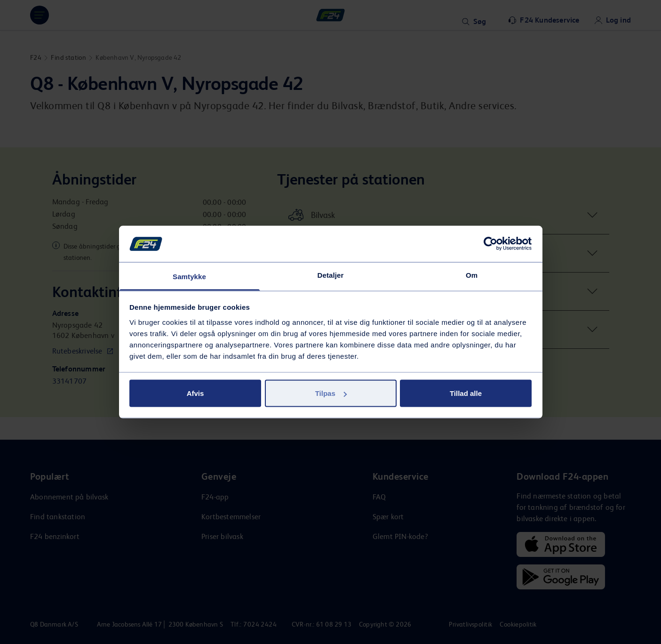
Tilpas (331, 393)
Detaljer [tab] (331, 275)
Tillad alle (466, 393)
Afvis (195, 393)
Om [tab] (472, 275)
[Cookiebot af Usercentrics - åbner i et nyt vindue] (490, 244)
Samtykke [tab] (189, 276)
